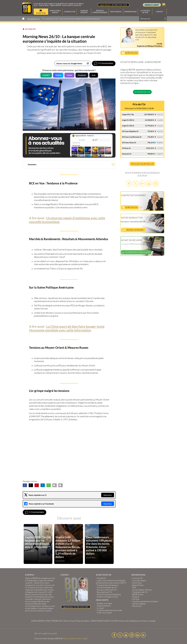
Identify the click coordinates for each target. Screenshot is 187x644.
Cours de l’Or (138, 578)
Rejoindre (108, 495)
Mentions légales (139, 604)
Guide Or (136, 597)
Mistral (58, 75)
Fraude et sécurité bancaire (108, 585)
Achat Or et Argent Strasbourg (109, 594)
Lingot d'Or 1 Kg (128, 114)
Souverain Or (127, 154)
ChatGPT (46, 75)
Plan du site (137, 606)
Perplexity (82, 75)
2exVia (41, 633)
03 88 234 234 (119, 5)
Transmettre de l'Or (140, 592)
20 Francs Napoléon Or (130, 131)
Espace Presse (138, 585)
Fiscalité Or (101, 578)
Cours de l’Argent (139, 580)
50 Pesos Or (126, 148)
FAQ (134, 587)
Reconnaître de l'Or (105, 592)
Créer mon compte (104, 613)
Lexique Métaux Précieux (142, 590)
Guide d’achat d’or (104, 606)
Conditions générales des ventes (109, 610)
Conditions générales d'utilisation (145, 601)
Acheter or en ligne (104, 603)
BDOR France (138, 594)
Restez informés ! (133, 230)
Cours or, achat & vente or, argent (75, 638)
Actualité (30, 29)
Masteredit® (52, 633)
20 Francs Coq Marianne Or (132, 137)
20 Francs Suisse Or (129, 143)
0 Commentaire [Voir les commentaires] (106, 63)
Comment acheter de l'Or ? (107, 587)
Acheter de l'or (142, 92)
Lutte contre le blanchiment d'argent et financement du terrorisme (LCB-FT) (111, 582)
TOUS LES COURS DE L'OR (142, 164)
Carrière (136, 599)
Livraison (100, 608)
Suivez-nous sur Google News (69, 63)
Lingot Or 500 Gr (128, 120)
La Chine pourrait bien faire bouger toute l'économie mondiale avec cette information (67, 328)
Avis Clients (137, 583)
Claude (69, 75)
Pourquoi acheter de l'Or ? (107, 590)
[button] (69, 165)
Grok (94, 75)
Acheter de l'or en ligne (136, 252)
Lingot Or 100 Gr (128, 126)
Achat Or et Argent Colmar (107, 597)
